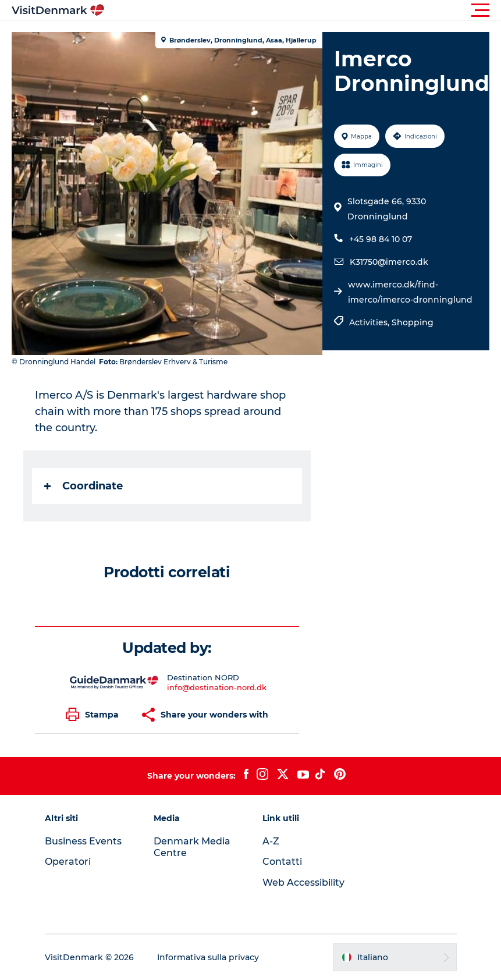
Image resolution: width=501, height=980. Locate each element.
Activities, (370, 322)
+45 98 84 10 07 (381, 239)
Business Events (83, 841)
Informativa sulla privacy (208, 957)
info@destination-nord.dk (217, 687)
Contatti (282, 862)
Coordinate (83, 486)
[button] (303, 10)
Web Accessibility (303, 883)
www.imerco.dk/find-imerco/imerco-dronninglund (410, 292)
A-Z (271, 841)
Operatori (68, 862)
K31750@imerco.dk (389, 262)
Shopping (413, 322)
